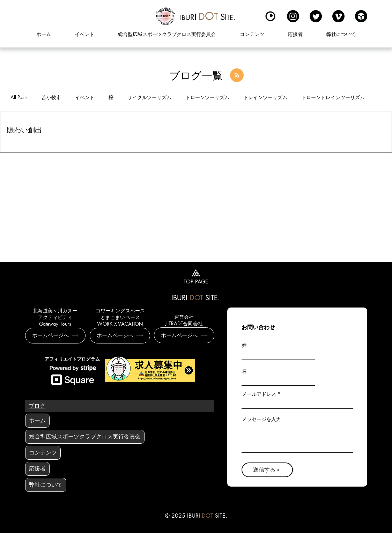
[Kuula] (270, 16)
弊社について (46, 485)
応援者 (37, 469)
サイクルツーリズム (149, 97)
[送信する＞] (267, 470)
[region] (208, 16)
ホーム (37, 420)
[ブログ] (37, 406)
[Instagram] (293, 16)
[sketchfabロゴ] (361, 16)
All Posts (19, 97)
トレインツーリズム (265, 97)
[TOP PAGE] (196, 276)
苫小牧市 (51, 97)
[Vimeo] (338, 16)
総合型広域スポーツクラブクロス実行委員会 (85, 436)
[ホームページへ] (55, 336)
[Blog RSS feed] (237, 76)
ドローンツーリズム (207, 97)
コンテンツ (43, 453)
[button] (252, 34)
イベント (85, 97)
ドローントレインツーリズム (333, 97)
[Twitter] (316, 16)
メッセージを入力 (261, 419)
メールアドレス (259, 394)
